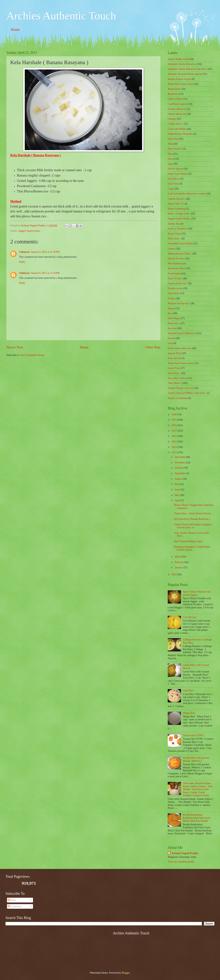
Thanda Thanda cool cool (181, 388)
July (177, 484)
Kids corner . (174, 239)
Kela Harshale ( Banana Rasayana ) (192, 519)
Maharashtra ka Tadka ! (180, 254)
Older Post (153, 347)
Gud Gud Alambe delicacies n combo (187, 194)
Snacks (171, 338)
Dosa (170, 159)
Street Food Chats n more (181, 363)
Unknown (24, 252)
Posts (12, 900)
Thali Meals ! (175, 383)
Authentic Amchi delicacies (182, 64)
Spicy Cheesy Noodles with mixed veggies (197, 593)
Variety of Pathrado (178, 398)
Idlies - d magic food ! (179, 214)
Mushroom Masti (176, 268)
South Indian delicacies (180, 348)
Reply (22, 262)
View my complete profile (181, 862)
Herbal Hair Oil (176, 204)
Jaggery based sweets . (30, 231)
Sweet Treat (174, 368)
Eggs (170, 164)
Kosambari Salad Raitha (180, 243)
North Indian (174, 274)
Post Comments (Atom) (32, 355)
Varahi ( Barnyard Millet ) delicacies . (187, 393)
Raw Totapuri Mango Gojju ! (189, 541)
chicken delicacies (177, 109)
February (180, 562)
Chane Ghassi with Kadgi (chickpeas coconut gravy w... (193, 526)
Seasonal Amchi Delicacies (181, 333)
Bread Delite (174, 89)
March (178, 557)
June (177, 490)
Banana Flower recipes (179, 79)
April (178, 500)
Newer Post (15, 347)
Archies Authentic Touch (61, 16)
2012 (174, 574)
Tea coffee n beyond (178, 378)
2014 (174, 447)
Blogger (126, 973)
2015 (174, 442)
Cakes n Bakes (175, 99)
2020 (174, 414)
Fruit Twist (173, 184)
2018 (174, 425)
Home (15, 30)
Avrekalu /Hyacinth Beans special (185, 74)
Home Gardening (176, 209)
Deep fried (173, 139)
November (180, 463)
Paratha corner (175, 288)
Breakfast (173, 94)
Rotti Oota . (174, 323)
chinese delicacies (177, 114)
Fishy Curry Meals (177, 174)
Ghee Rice (188, 691)
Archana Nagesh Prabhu (185, 853)
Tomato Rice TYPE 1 (194, 735)
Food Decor (174, 179)
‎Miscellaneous (175, 263)
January (179, 568)
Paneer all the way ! (178, 283)
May (177, 495)
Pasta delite (174, 293)
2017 (174, 431)
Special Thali (174, 353)
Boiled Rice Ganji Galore (181, 84)
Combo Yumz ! (175, 124)
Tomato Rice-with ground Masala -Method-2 (196, 759)
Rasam (171, 308)
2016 (174, 436)
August (179, 479)
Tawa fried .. (174, 373)
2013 (174, 452)
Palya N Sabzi (175, 278)
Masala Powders (176, 259)
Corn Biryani (190, 617)
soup (170, 343)
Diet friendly (174, 149)
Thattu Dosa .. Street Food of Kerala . (193, 513)
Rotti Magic (174, 318)
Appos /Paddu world (178, 59)
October (179, 468)
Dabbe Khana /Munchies (180, 134)
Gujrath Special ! (176, 199)
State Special (174, 358)
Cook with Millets (177, 129)
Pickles (171, 298)
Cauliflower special (178, 104)
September (180, 473)
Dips (170, 154)
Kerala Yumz (174, 234)
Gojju (171, 189)
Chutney (172, 119)
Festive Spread (175, 169)
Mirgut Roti (189, 713)
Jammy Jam (174, 224)
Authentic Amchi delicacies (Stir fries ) (188, 69)
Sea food (172, 328)
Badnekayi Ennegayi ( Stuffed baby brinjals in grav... (192, 548)
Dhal (170, 144)
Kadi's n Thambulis (178, 229)
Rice (170, 313)
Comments (15, 906)
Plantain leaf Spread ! (179, 303)
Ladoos (172, 249)
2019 (174, 420)
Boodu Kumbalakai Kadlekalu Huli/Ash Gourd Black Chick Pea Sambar (197, 818)
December (180, 457)
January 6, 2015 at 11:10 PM (45, 252)
